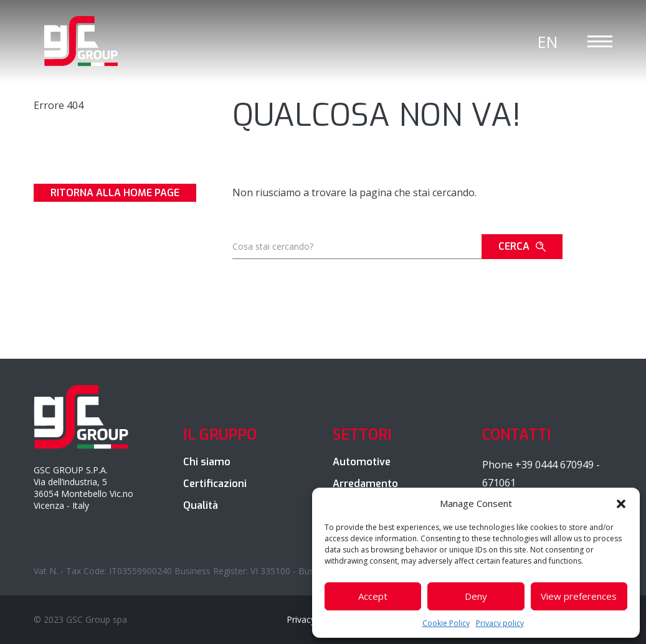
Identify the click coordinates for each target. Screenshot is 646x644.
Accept (373, 596)
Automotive (362, 462)
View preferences (579, 596)
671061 (499, 483)
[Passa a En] (548, 41)
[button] (621, 503)
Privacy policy (500, 623)
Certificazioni (215, 484)
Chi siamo (207, 462)
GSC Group (82, 41)
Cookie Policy (446, 623)
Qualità (201, 505)
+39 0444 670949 (554, 465)
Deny (476, 596)
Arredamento (365, 484)
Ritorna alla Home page (115, 193)
